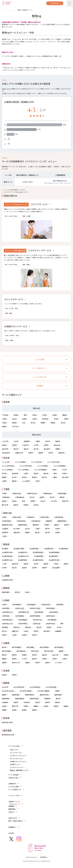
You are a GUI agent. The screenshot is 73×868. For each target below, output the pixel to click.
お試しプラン (6, 89)
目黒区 (24, 419)
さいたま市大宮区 (53, 462)
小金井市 (25, 445)
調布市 (4, 445)
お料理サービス (15, 764)
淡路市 (27, 663)
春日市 (58, 699)
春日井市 (15, 564)
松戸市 (52, 497)
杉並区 (4, 423)
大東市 (26, 631)
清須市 (44, 568)
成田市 (4, 501)
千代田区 (5, 415)
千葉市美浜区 (20, 497)
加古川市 (55, 655)
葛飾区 (4, 426)
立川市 (16, 441)
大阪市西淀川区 (7, 612)
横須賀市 (36, 525)
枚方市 (4, 631)
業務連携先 (12, 809)
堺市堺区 (5, 627)
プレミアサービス (39, 204)
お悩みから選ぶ (13, 778)
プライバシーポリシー (32, 857)
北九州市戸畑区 (51, 687)
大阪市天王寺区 (35, 608)
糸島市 (4, 706)
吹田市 (49, 627)
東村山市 (57, 445)
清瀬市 (58, 449)
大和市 (57, 529)
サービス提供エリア (15, 789)
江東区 (4, 419)
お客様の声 (12, 784)
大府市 (4, 568)
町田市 (14, 445)
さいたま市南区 (7, 470)
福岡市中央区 (44, 695)
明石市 (4, 655)
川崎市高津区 (59, 517)
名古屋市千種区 (19, 549)
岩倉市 (24, 568)
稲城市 (41, 453)
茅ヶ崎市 (17, 529)
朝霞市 (4, 477)
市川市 (32, 497)
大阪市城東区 (20, 616)
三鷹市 (38, 441)
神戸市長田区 (59, 647)
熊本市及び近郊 (7, 722)
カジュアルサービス (14, 299)
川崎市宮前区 (21, 521)
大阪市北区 (36, 624)
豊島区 (14, 423)
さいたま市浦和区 (60, 466)
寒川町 (47, 532)
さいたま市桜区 (43, 466)
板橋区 (43, 423)
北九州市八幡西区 (43, 691)
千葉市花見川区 (32, 493)
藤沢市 (67, 525)
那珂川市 (15, 706)
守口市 (59, 627)
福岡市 (4, 695)
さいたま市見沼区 (8, 466)
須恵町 (56, 706)
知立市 (14, 568)
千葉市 (4, 493)
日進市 (34, 568)
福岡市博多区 (30, 695)
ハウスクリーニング (16, 767)
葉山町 (37, 532)
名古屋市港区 (39, 556)
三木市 (24, 659)
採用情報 (12, 827)
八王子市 (5, 441)
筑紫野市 (47, 699)
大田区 (34, 419)
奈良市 (4, 675)
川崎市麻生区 (36, 521)
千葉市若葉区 (62, 493)
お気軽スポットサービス (16, 326)
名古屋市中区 (23, 552)
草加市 (36, 473)
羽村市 (51, 453)
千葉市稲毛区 (47, 493)
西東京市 (61, 453)
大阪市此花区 (46, 604)
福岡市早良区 (34, 699)
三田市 (64, 659)
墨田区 (65, 415)
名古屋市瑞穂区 (54, 552)
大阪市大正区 (20, 608)
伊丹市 (34, 655)
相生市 (44, 655)
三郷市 (4, 481)
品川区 (14, 419)
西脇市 (4, 659)
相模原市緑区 (62, 521)
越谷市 (46, 473)
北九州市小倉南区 (26, 691)
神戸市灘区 (30, 647)
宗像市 (16, 702)
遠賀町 (34, 710)
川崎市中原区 (44, 517)
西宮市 (14, 655)
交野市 (4, 635)
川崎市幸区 (30, 517)
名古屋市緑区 (23, 560)
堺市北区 (28, 627)
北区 (24, 423)
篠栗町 (36, 706)
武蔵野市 (27, 441)
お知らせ (11, 812)
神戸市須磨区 (6, 651)
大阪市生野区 (53, 612)
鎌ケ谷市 (5, 505)
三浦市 (37, 529)
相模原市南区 (23, 525)
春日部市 (15, 473)
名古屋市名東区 (38, 560)
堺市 (62, 624)
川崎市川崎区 (17, 517)
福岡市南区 (58, 695)
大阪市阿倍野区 (35, 616)
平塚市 (47, 525)
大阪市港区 (6, 608)
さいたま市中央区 (26, 466)
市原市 (33, 501)
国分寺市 (5, 449)
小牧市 (56, 564)
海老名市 (17, 532)
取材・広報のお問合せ (16, 821)
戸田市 (64, 473)
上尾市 (26, 473)
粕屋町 (66, 706)
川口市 (64, 470)
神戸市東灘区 (17, 647)
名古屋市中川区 (23, 556)
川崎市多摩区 (6, 521)
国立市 (16, 449)
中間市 (57, 691)
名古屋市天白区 (54, 560)
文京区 (45, 415)
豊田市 (46, 564)
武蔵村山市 (19, 453)
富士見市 (65, 477)
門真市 (36, 631)
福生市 (26, 449)
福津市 (47, 702)
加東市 (47, 663)
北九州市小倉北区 (8, 691)
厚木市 (47, 529)
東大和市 (47, 449)
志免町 (46, 706)
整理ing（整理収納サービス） (25, 10)
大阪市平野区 (23, 624)
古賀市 (37, 702)
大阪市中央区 (50, 624)
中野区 (66, 419)
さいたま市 (6, 462)
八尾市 (14, 635)
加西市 (4, 663)
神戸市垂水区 (21, 651)
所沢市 (4, 473)
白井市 (36, 505)
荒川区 (33, 423)
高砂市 (34, 659)
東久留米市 (6, 453)
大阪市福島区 (31, 604)
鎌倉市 (57, 525)
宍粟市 (37, 663)
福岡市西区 (6, 699)
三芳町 (37, 481)
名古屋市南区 (53, 556)
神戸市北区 (35, 651)
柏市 (24, 501)
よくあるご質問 (13, 787)
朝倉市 (57, 702)
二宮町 (4, 536)
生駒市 (14, 675)
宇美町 (26, 706)
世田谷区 (45, 419)
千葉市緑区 (6, 497)
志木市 (14, 477)
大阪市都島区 (17, 604)
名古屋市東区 (34, 549)
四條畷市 (58, 631)
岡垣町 (24, 710)
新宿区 (16, 415)
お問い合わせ (55, 4)
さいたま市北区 (36, 462)
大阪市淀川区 (37, 620)
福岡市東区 (16, 695)
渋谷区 (56, 419)
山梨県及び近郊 (7, 580)
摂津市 (34, 635)
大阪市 (4, 604)
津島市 (26, 564)
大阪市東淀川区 (23, 612)
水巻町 (14, 710)
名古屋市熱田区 (7, 556)
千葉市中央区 (17, 493)
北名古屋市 (56, 568)
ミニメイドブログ (14, 795)
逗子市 (27, 529)
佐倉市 (14, 501)
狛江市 (36, 449)
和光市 (24, 477)
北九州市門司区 (19, 687)
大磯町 (57, 532)
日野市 (46, 445)
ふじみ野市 (26, 481)
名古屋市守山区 (7, 560)
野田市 (62, 497)
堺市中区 (17, 627)
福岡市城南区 (20, 699)
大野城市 (5, 702)
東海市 (66, 564)
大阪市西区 (60, 604)
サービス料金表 (13, 775)
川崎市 (4, 517)
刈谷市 (36, 564)
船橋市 (42, 497)
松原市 (24, 635)
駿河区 (17, 592)
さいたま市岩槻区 (40, 470)
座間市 (27, 532)
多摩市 (31, 453)
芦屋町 (4, 710)
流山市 (43, 501)
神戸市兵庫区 (44, 647)
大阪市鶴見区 (52, 620)
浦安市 (16, 505)
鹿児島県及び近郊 (8, 735)
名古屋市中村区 (7, 552)
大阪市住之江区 (7, 624)
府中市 (48, 441)
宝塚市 (14, 659)
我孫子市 (65, 501)
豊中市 (39, 627)
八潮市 (54, 477)
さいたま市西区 (20, 462)
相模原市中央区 (7, 525)
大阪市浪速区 (50, 608)
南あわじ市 (16, 663)
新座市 (34, 477)
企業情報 (11, 806)
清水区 (27, 592)
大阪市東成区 (39, 612)
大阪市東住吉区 (7, 620)
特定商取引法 (44, 857)
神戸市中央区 (49, 651)
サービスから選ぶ (14, 746)
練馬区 (53, 423)
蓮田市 (14, 481)
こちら (20, 192)
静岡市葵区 (6, 592)
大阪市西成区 (23, 620)
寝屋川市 (15, 631)
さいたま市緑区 (23, 470)
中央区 (34, 415)
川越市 (54, 470)
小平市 (36, 445)
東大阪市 (47, 631)
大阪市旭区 (6, 616)
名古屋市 (5, 549)
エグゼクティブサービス (40, 250)
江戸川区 (15, 426)
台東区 (55, 415)
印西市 (26, 505)
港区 (25, 415)
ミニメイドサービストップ (9, 10)
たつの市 (58, 663)
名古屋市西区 (63, 549)
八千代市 (54, 501)
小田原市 (5, 529)
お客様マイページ (14, 803)
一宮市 (4, 564)
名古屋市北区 (49, 549)
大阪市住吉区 (50, 616)
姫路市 (61, 651)
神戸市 (4, 647)
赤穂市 (66, 655)
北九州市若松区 (35, 687)
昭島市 (58, 441)
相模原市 (49, 521)
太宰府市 (27, 702)
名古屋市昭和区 (38, 552)
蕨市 (55, 473)
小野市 (54, 659)
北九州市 (5, 687)
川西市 (44, 659)
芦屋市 (24, 655)
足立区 (63, 423)
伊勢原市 (5, 532)
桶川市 (44, 477)
